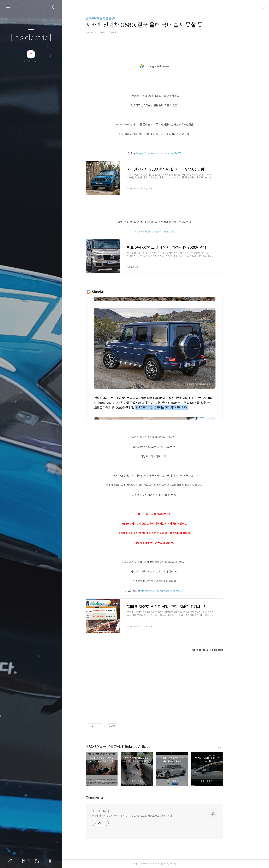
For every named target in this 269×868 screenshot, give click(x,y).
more (231, 748)
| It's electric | (31, 38)
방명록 (24, 861)
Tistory (184, 864)
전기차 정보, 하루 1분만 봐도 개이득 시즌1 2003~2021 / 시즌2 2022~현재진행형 (143, 816)
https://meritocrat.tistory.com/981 (173, 591)
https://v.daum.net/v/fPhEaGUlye (165, 232)
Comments (106, 797)
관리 (51, 861)
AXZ (165, 864)
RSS (38, 861)
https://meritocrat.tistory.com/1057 (169, 153)
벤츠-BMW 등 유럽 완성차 (112, 18)
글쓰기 (11, 861)
